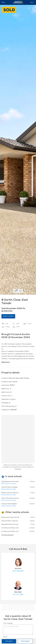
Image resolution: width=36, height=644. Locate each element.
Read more (6, 362)
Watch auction (8, 316)
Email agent (25, 641)
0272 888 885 (18, 571)
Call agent (9, 641)
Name (5, 637)
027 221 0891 (18, 595)
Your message (8, 623)
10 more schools (7, 535)
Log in (32, 2)
